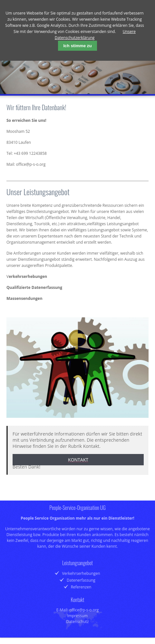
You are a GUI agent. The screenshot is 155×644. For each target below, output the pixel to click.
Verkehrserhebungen (81, 573)
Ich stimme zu (77, 46)
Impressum (77, 616)
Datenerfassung (81, 580)
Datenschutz (78, 622)
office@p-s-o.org (31, 164)
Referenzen (81, 587)
